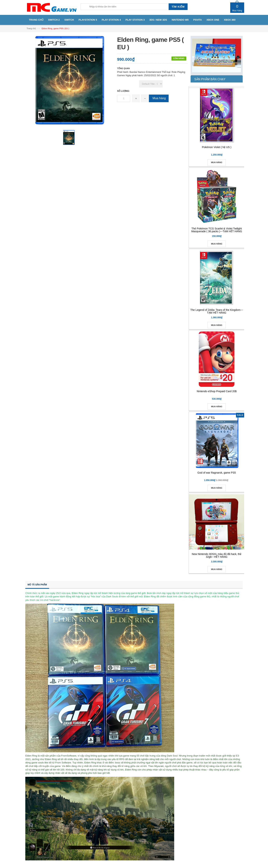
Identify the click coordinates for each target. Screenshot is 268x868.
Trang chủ (31, 28)
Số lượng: (123, 91)
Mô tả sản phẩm (37, 585)
